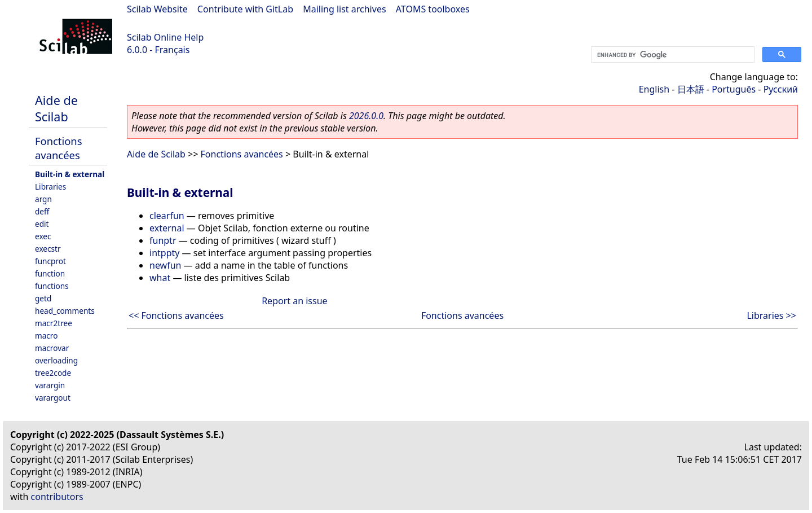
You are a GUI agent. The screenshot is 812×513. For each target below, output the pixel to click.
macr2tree (54, 323)
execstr (48, 249)
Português (734, 89)
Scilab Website (157, 9)
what (160, 278)
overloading (56, 360)
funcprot (50, 261)
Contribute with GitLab (245, 9)
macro (46, 336)
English (654, 89)
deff (42, 211)
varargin (50, 385)
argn (43, 199)
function (50, 273)
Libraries (50, 187)
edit (42, 224)
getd (43, 298)
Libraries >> (771, 315)
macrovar (52, 348)
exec (43, 236)
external (167, 228)
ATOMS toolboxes (433, 9)
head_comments (65, 311)
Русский (781, 89)
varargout (53, 398)
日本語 (691, 89)
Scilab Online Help (165, 37)
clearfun (167, 216)
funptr (163, 240)
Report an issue (294, 301)
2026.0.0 (366, 116)
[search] (672, 55)
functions (52, 286)
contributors (57, 497)
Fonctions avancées (59, 148)
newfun (165, 265)
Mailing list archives (344, 9)
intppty (164, 253)
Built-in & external (70, 174)
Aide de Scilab (56, 108)
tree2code (53, 373)
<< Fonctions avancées (176, 315)
